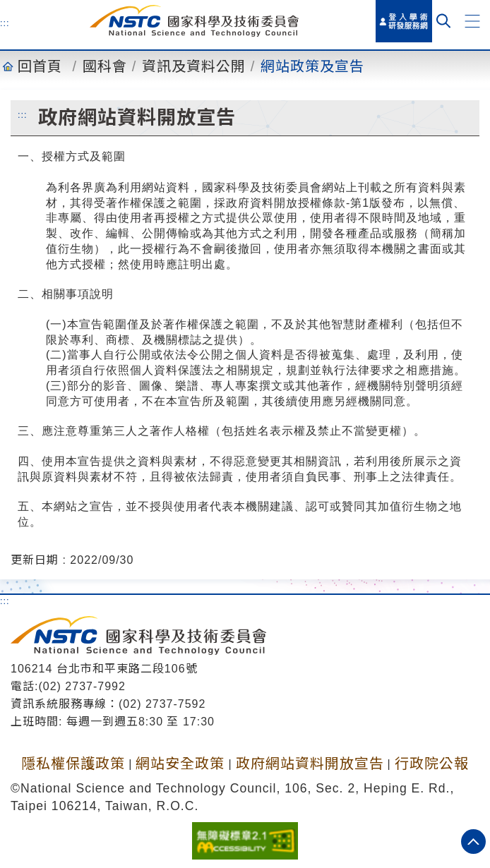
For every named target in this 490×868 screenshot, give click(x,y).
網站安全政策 (180, 764)
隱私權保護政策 (73, 764)
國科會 (105, 66)
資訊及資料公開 (194, 66)
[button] (472, 21)
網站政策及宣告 (312, 66)
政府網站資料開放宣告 (310, 764)
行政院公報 (432, 764)
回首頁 (40, 66)
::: (5, 23)
